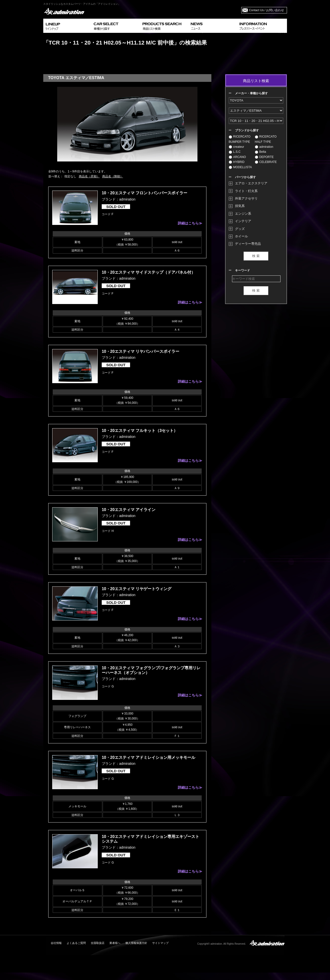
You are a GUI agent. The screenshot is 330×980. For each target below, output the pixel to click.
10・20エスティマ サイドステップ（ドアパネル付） (148, 272)
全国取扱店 (98, 943)
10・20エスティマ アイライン (129, 510)
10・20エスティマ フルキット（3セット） (140, 431)
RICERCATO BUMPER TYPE (240, 139)
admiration (264, 147)
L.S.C (235, 152)
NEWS (213, 26)
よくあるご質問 (76, 943)
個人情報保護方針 (136, 943)
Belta (260, 152)
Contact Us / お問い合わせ (266, 10)
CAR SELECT (116, 26)
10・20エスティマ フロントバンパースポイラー (144, 193)
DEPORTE (264, 157)
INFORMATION (262, 26)
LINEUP (68, 26)
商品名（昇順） (89, 176)
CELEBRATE (266, 162)
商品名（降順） (113, 176)
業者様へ (115, 943)
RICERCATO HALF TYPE (266, 139)
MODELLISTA (240, 167)
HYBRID (237, 162)
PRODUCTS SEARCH (165, 26)
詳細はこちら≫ (190, 223)
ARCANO (237, 157)
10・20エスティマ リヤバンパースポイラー (141, 351)
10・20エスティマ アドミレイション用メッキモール (148, 757)
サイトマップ (160, 943)
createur (236, 147)
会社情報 (56, 943)
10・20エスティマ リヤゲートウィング (137, 589)
